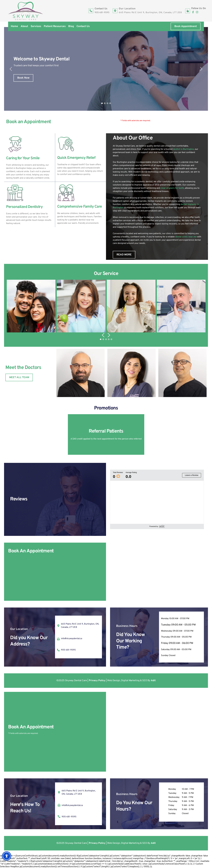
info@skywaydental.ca (72, 639)
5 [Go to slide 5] (111, 339)
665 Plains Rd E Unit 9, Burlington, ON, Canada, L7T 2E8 (150, 13)
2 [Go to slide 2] (105, 103)
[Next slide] (201, 69)
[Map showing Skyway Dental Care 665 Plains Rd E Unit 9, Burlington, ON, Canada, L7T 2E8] (158, 572)
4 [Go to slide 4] (110, 103)
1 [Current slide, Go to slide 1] (102, 103)
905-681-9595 (102, 13)
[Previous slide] (11, 69)
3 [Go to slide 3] (107, 103)
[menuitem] (14, 26)
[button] (31, 306)
